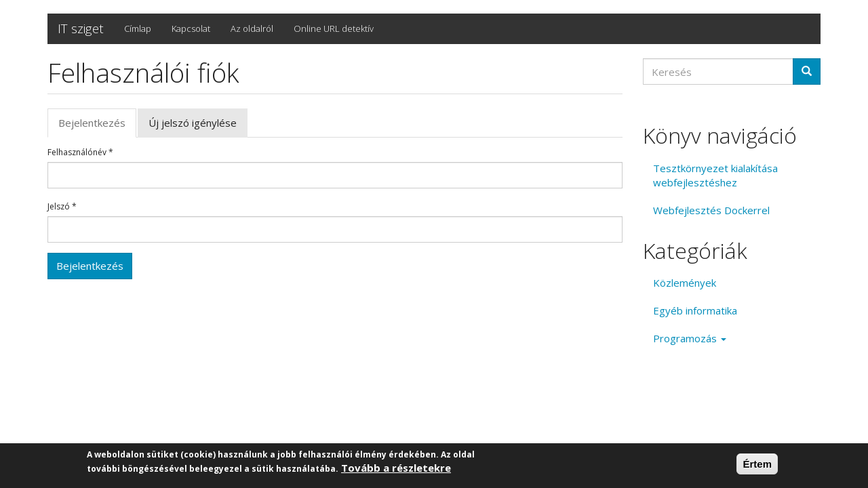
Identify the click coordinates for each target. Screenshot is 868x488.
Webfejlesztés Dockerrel (711, 210)
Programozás (690, 338)
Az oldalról (252, 28)
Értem (757, 466)
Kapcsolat (191, 28)
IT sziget (81, 28)
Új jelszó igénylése (193, 123)
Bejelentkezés (97, 127)
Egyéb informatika (695, 310)
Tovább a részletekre (396, 470)
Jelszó (62, 207)
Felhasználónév (80, 152)
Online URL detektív (334, 28)
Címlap (138, 28)
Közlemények (685, 283)
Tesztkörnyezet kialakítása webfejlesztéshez (715, 175)
